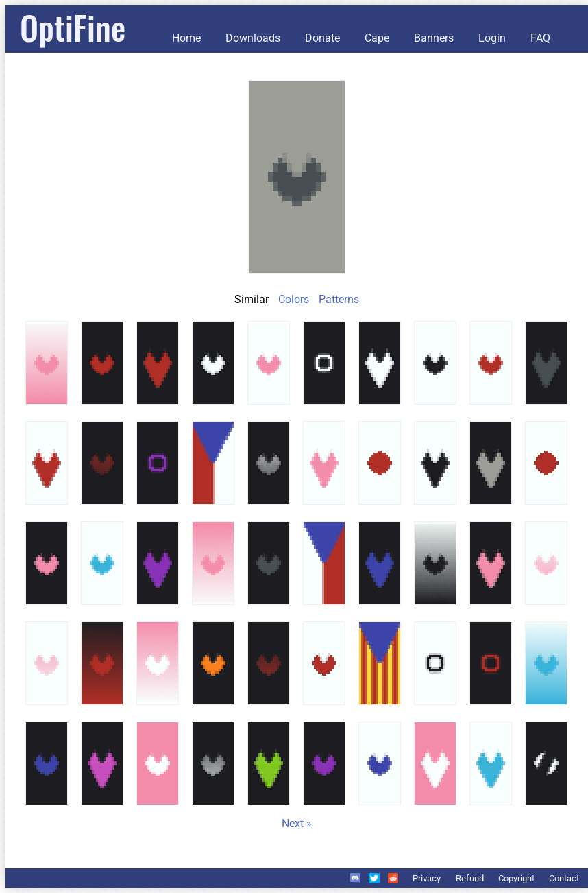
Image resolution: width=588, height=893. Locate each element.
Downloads (253, 38)
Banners (434, 38)
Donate (322, 38)
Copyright (516, 878)
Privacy (427, 878)
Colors (294, 299)
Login (492, 38)
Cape (377, 38)
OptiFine (73, 27)
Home (186, 38)
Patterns (339, 299)
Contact (564, 878)
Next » (297, 823)
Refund (470, 878)
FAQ (540, 38)
